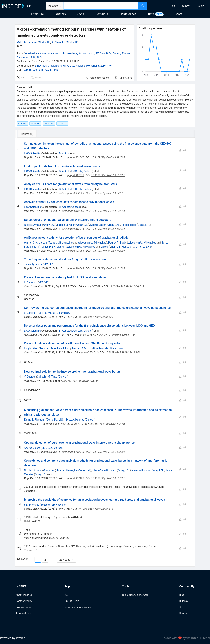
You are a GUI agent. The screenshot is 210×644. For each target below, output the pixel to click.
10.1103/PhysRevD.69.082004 (108, 158)
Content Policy (24, 601)
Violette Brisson (141, 470)
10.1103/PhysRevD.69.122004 (108, 211)
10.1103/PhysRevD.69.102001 (108, 175)
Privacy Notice (24, 607)
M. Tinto (52, 377)
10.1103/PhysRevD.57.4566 (110, 424)
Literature (37, 14)
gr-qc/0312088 (76, 211)
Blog (182, 595)
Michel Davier (98, 225)
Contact (184, 613)
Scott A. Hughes (75, 420)
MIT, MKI (44, 282)
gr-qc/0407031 (93, 287)
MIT (41, 313)
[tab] (27, 134)
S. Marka (50, 313)
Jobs (81, 14)
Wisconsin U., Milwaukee (92, 243)
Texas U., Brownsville (60, 243)
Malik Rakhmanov (27, 42)
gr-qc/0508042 (89, 353)
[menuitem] (172, 6)
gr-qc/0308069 (76, 193)
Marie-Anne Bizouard (104, 470)
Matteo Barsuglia (67, 470)
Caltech (76, 207)
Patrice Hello (129, 225)
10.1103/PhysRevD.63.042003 (108, 251)
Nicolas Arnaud (33, 225)
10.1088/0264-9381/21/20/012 (126, 287)
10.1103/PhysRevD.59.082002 (108, 229)
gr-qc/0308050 (76, 158)
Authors (61, 14)
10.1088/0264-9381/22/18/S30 (96, 317)
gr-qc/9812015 (76, 229)
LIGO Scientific (32, 153)
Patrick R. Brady (117, 243)
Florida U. (44, 42)
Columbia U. (64, 313)
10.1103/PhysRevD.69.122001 (108, 193)
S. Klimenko (58, 42)
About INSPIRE (24, 595)
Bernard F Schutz (82, 348)
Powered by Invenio (13, 638)
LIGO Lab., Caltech (82, 171)
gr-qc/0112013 (76, 452)
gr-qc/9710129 (79, 424)
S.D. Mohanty (32, 505)
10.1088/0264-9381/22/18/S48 (96, 509)
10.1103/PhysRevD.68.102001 (108, 478)
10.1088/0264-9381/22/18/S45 (40, 70)
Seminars (102, 14)
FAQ (66, 595)
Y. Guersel (30, 377)
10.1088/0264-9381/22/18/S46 (123, 353)
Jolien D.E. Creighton (54, 247)
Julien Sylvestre (33, 264)
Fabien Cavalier (66, 225)
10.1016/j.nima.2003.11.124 (120, 335)
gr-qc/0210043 (76, 269)
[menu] (179, 6)
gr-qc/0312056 (76, 175)
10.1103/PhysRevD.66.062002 (108, 452)
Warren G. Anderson (35, 243)
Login (201, 6)
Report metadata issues (77, 607)
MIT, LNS (49, 264)
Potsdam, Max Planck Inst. (55, 348)
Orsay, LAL (49, 225)
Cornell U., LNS (142, 247)
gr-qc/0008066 (76, 251)
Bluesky (184, 601)
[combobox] (101, 6)
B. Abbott (64, 153)
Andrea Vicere (32, 448)
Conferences (128, 14)
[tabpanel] (105, 352)
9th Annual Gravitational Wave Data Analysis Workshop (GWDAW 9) (73, 66)
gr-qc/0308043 (88, 335)
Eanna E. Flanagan (122, 247)
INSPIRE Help (71, 601)
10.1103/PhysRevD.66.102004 (108, 269)
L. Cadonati (31, 282)
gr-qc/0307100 (76, 478)
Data (151, 14)
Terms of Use (23, 613)
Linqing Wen (31, 348)
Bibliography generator (135, 595)
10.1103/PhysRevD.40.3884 (83, 381)
